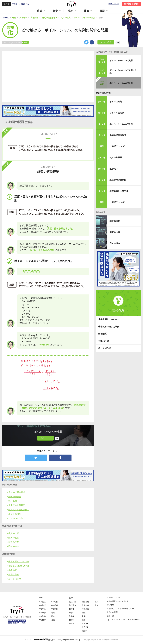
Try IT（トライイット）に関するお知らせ (124, 619)
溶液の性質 (14, 542)
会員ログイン (114, 4)
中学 (41, 598)
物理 (84, 613)
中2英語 (42, 605)
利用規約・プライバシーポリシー (120, 609)
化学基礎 (85, 605)
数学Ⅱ (72, 613)
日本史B (85, 624)
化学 (84, 616)
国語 (102, 11)
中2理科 (54, 605)
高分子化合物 (15, 579)
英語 (40, 11)
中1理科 (54, 602)
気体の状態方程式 (17, 492)
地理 (53, 613)
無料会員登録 (131, 4)
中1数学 (42, 613)
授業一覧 (110, 616)
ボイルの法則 (15, 514)
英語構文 (73, 605)
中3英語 (42, 609)
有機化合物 (14, 574)
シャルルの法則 (16, 518)
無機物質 (13, 570)
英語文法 (73, 602)
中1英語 (42, 602)
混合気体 (13, 501)
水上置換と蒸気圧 (17, 505)
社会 (87, 11)
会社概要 (110, 605)
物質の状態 (14, 533)
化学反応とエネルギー (19, 561)
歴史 (53, 616)
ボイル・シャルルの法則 (121, 60)
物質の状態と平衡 (103, 93)
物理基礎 (85, 602)
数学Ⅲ (72, 616)
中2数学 (42, 616)
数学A (71, 620)
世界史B (85, 627)
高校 (71, 598)
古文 (96, 602)
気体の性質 (14, 538)
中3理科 (54, 609)
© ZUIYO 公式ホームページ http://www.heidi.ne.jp (53, 640)
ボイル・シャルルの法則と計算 (123, 72)
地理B (84, 631)
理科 (71, 11)
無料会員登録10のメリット (118, 601)
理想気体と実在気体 (19, 510)
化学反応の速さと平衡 (19, 566)
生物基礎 (85, 609)
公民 (53, 620)
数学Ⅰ (72, 609)
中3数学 (42, 620)
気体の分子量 (15, 497)
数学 (55, 11)
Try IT (71, 4)
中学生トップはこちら (21, 4)
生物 (84, 620)
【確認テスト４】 (118, 202)
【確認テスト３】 (118, 146)
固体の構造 (14, 546)
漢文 (96, 605)
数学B (71, 624)
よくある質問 (112, 612)
